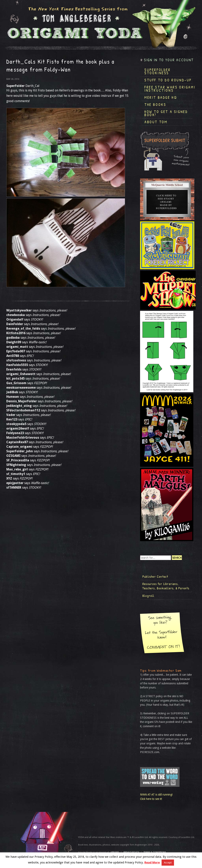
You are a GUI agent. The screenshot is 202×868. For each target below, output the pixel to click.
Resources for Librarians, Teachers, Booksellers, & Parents (166, 586)
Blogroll (148, 596)
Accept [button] (168, 863)
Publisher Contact (155, 576)
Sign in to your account (169, 60)
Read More (152, 862)
